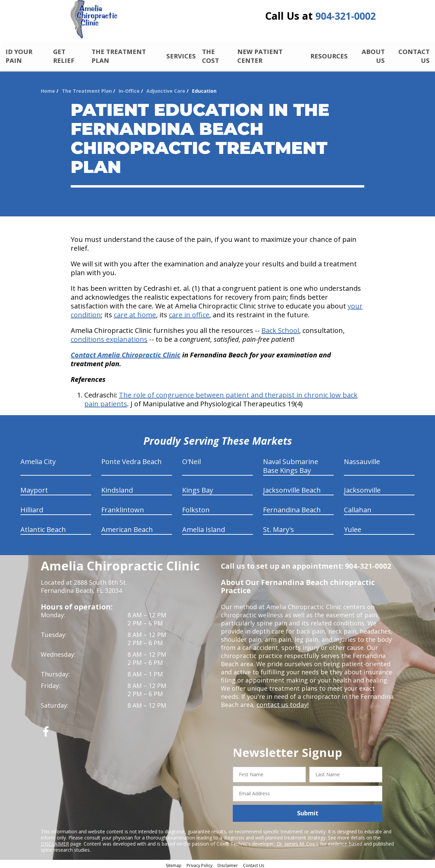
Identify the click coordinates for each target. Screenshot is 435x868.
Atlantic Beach (43, 527)
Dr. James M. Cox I (297, 841)
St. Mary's (279, 527)
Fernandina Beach (292, 508)
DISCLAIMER (55, 841)
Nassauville (362, 459)
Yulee (353, 527)
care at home (135, 313)
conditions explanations (109, 337)
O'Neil (192, 459)
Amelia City (38, 459)
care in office (189, 313)
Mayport (34, 488)
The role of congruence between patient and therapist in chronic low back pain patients (221, 397)
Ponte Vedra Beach (132, 459)
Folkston (196, 508)
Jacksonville (362, 488)
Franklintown (123, 508)
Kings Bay (198, 488)
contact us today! (282, 703)
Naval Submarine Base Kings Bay (291, 464)
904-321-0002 (346, 18)
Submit (308, 811)
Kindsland (117, 488)
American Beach (127, 527)
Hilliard (32, 508)
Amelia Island (204, 527)
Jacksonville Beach (292, 488)
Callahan (358, 508)
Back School (280, 328)
